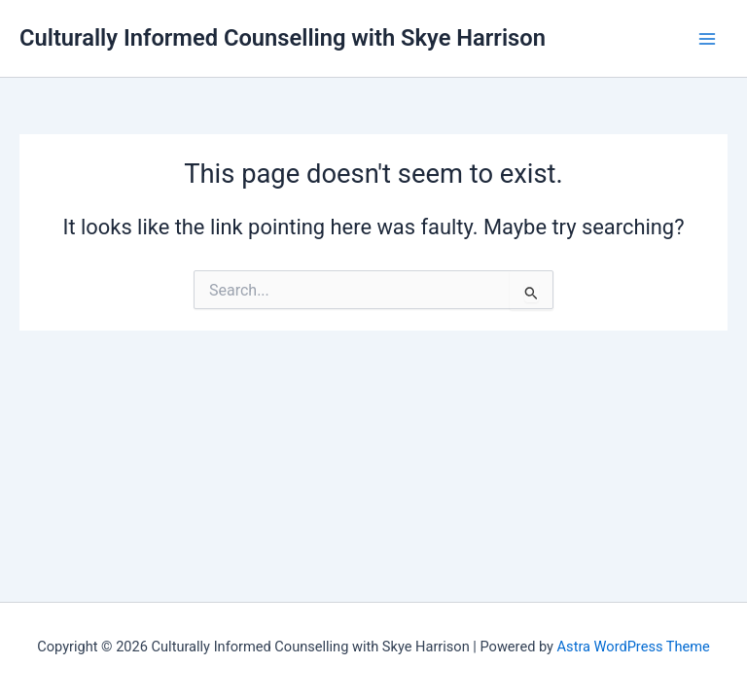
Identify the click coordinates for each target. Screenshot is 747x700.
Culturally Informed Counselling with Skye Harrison (283, 38)
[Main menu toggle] (707, 39)
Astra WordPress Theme (634, 647)
